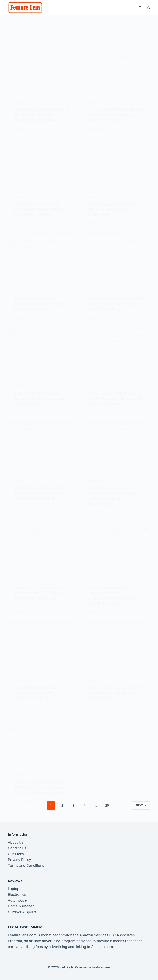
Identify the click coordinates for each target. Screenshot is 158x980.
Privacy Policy (19, 860)
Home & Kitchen (21, 906)
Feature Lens (101, 967)
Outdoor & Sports (22, 912)
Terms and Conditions (26, 866)
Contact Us (17, 848)
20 (107, 805)
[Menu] (141, 8)
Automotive (17, 900)
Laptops (15, 889)
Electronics (17, 895)
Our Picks (16, 854)
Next (141, 805)
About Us (15, 842)
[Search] (149, 8)
